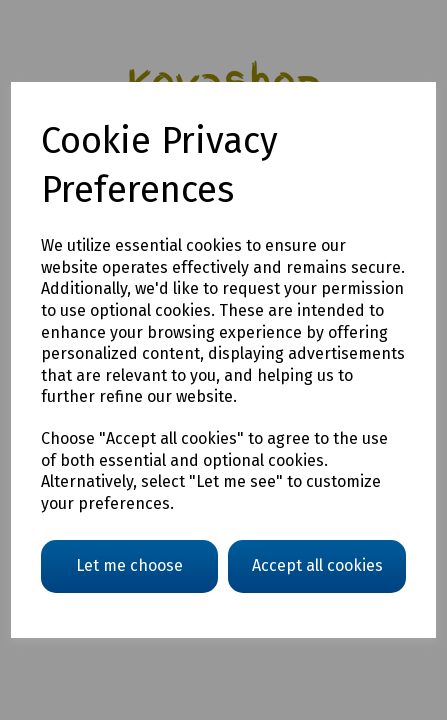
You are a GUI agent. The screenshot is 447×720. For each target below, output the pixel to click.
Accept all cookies (317, 565)
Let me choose (129, 565)
